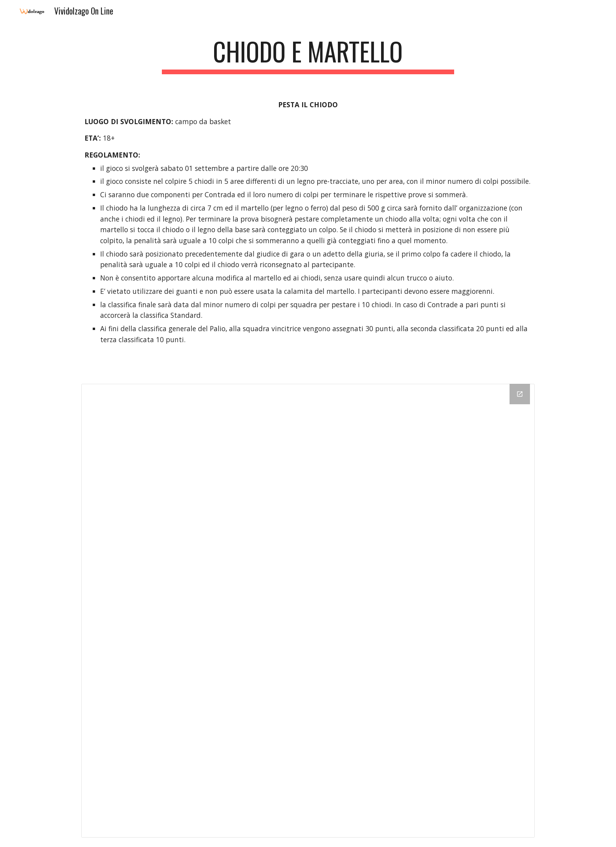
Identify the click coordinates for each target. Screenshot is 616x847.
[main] (308, 55)
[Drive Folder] (308, 610)
